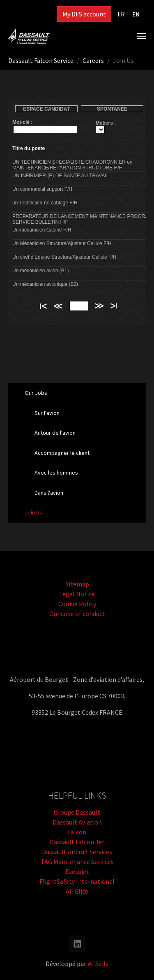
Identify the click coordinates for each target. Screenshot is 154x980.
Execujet (77, 871)
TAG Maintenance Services (77, 862)
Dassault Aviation (77, 822)
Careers (93, 60)
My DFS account (84, 14)
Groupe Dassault (77, 812)
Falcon (77, 832)
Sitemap (77, 584)
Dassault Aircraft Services (77, 852)
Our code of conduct (77, 614)
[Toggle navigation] (141, 36)
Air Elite (77, 891)
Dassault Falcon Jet (77, 842)
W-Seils (98, 964)
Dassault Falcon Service (41, 60)
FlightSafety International (77, 881)
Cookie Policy (77, 604)
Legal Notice (77, 594)
